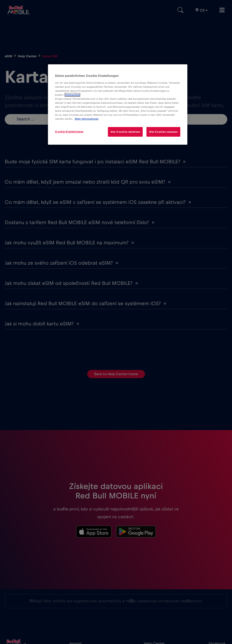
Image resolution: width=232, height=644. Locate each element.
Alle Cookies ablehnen (125, 132)
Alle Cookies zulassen (163, 132)
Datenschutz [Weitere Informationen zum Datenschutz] (72, 95)
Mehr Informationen (87, 119)
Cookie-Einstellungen (69, 132)
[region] (118, 105)
